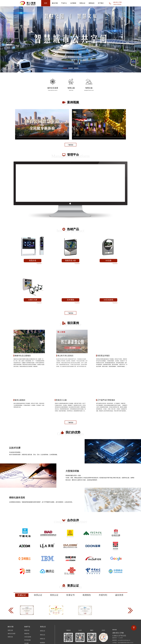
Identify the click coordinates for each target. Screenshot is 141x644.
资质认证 (82, 3)
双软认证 (43, 635)
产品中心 (64, 3)
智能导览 (27, 634)
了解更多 (70, 145)
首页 (46, 3)
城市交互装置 (12, 634)
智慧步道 (27, 630)
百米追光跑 (27, 640)
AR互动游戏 (28, 637)
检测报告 (43, 643)
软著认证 (43, 639)
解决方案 (55, 3)
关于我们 (101, 3)
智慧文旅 (10, 637)
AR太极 (26, 643)
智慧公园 (10, 630)
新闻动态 (92, 3)
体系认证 (43, 631)
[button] (65, 68)
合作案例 (73, 3)
